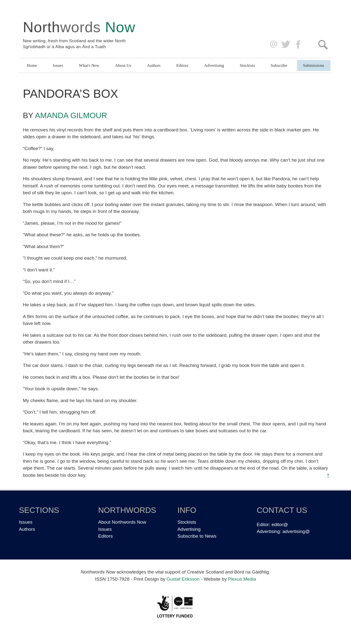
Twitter (285, 45)
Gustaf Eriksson (183, 579)
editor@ (280, 525)
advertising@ (296, 531)
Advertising (214, 65)
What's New (89, 65)
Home (32, 65)
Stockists (247, 65)
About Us (123, 65)
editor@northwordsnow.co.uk (272, 45)
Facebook (299, 45)
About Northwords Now (122, 522)
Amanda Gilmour (71, 115)
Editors (182, 65)
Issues (58, 65)
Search (323, 45)
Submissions (314, 65)
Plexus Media (242, 579)
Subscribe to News (197, 536)
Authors (154, 65)
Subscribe (279, 65)
